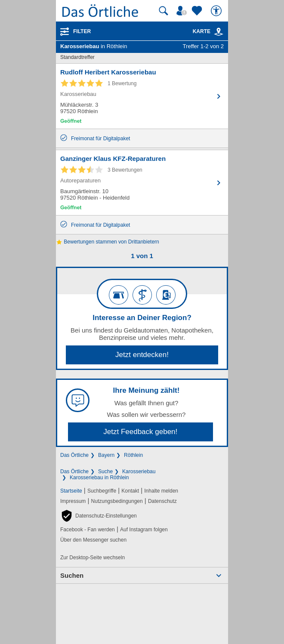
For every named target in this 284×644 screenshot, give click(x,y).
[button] (99, 516)
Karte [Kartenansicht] (208, 31)
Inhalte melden (161, 491)
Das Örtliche (74, 455)
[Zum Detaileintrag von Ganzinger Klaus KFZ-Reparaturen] (142, 183)
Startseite (71, 491)
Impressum (73, 501)
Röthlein (133, 455)
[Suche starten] (164, 11)
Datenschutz (162, 501)
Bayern (106, 455)
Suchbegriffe (102, 491)
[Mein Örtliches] (183, 11)
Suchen (72, 575)
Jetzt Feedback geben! (140, 432)
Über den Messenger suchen (93, 540)
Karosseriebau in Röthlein (99, 478)
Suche (105, 471)
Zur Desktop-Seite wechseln (93, 558)
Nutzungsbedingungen (117, 501)
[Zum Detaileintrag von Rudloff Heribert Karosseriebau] (142, 96)
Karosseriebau (139, 471)
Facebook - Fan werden (88, 530)
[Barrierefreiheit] (217, 11)
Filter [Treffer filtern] (82, 31)
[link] (219, 32)
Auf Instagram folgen (144, 530)
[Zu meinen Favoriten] (198, 11)
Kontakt (130, 491)
